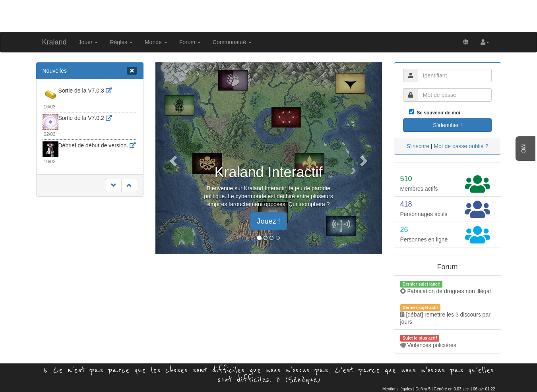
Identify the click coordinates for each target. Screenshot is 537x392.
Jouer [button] (88, 42)
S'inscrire (418, 146)
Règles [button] (121, 42)
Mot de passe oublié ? (461, 146)
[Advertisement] (269, 15)
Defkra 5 (423, 389)
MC (523, 149)
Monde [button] (156, 42)
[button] (485, 42)
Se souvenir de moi (437, 113)
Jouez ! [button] (268, 221)
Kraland (54, 42)
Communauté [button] (232, 42)
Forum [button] (190, 42)
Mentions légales (397, 389)
